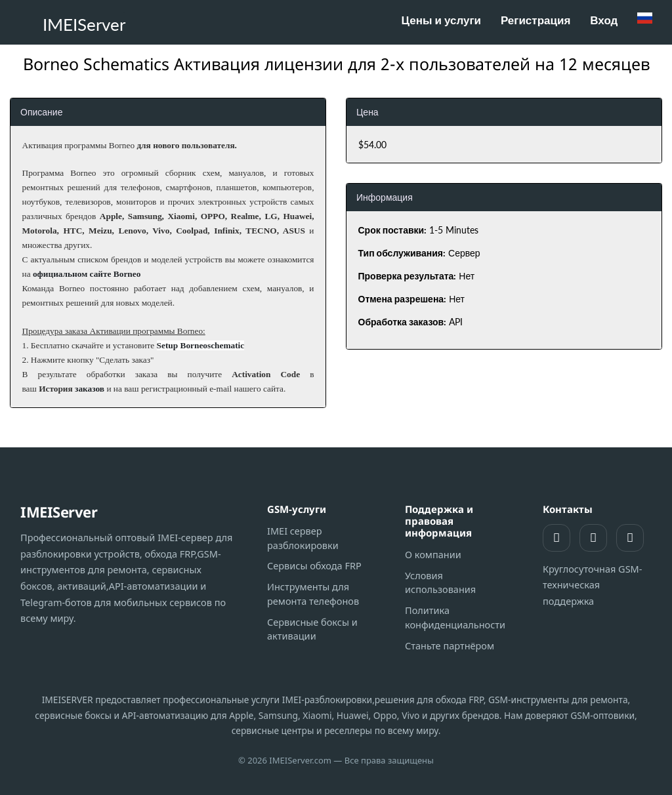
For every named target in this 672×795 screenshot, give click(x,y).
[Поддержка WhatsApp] (556, 538)
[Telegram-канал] (630, 538)
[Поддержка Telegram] (593, 538)
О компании (433, 554)
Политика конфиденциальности (455, 617)
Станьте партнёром (450, 645)
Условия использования (440, 582)
